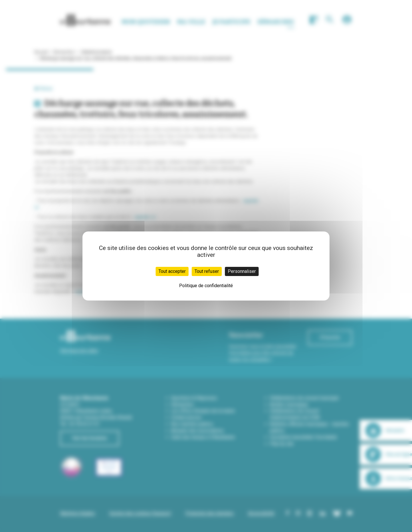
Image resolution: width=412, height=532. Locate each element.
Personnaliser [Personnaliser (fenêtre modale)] (242, 271)
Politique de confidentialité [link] (206, 286)
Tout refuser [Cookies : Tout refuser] (207, 271)
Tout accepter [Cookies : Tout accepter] (172, 271)
